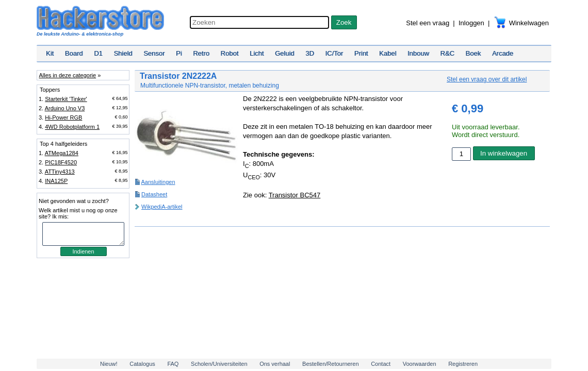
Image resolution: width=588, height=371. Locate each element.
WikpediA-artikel (162, 207)
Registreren (463, 364)
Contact (381, 364)
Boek (473, 53)
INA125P (56, 181)
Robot (230, 53)
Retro (201, 53)
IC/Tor (334, 53)
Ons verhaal (275, 364)
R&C (447, 53)
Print (361, 53)
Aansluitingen (158, 182)
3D (310, 53)
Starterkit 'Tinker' (66, 99)
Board (74, 53)
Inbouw (418, 53)
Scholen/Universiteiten (219, 364)
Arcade (503, 53)
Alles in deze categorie (67, 75)
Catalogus (142, 364)
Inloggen (471, 23)
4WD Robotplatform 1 (72, 127)
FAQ (173, 364)
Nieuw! (109, 364)
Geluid (285, 53)
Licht (257, 53)
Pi (179, 53)
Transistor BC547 (295, 195)
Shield (123, 53)
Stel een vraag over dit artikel (487, 79)
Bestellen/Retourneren (330, 364)
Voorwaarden (420, 364)
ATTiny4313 (60, 172)
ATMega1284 (62, 153)
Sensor (154, 53)
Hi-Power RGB (63, 117)
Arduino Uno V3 (65, 108)
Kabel (388, 53)
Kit (50, 53)
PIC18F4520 (61, 162)
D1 (98, 53)
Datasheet (154, 194)
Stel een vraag (428, 23)
